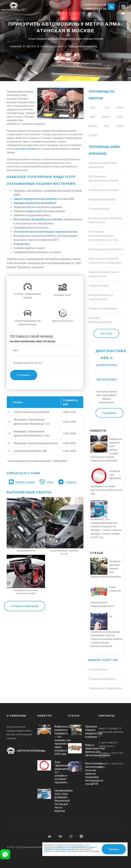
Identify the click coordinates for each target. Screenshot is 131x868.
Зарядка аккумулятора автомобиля (103, 165)
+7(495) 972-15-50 (95, 9)
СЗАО (120, 126)
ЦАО (93, 107)
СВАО (120, 107)
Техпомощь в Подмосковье (105, 688)
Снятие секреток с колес (104, 190)
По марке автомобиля (102, 679)
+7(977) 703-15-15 (95, 5)
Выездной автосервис (102, 199)
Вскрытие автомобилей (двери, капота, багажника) (105, 261)
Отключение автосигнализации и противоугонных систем (103, 236)
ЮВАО (106, 117)
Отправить (24, 375)
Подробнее (109, 413)
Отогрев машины (99, 209)
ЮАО (120, 117)
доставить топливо (26, 149)
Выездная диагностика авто (106, 249)
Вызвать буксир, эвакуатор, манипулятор (105, 220)
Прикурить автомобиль (103, 308)
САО (106, 107)
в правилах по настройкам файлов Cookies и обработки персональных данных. (70, 848)
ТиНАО (93, 135)
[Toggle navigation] (123, 7)
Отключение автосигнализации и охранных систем (45, 231)
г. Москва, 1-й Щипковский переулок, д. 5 (111, 732)
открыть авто (34, 211)
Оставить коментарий (25, 606)
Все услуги (106, 333)
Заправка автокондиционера (100, 320)
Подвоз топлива (99, 285)
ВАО (93, 117)
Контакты (107, 716)
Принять (114, 849)
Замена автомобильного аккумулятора (104, 274)
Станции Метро (98, 669)
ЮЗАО (93, 126)
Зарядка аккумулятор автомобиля (35, 203)
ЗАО (106, 126)
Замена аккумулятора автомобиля (35, 199)
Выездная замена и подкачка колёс (101, 297)
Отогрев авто (22, 244)
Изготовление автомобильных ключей (37, 219)
